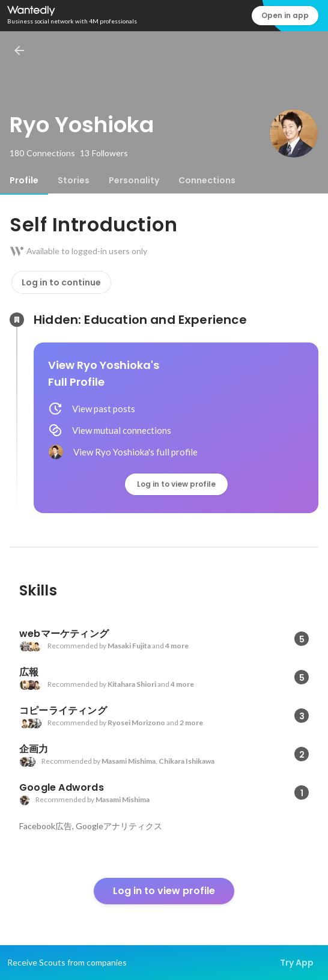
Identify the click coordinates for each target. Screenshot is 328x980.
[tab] (24, 180)
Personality (134, 180)
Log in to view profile (176, 484)
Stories (74, 180)
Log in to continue (61, 282)
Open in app (285, 15)
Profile (24, 180)
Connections (207, 180)
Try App (297, 963)
